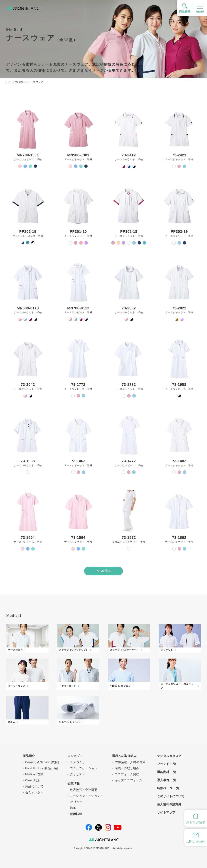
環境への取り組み (127, 769)
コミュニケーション (84, 769)
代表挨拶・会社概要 (84, 790)
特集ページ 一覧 (168, 788)
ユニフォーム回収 (127, 775)
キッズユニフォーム (128, 781)
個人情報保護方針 (169, 805)
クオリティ (78, 775)
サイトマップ (166, 813)
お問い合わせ (196, 841)
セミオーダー (34, 793)
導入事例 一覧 (167, 780)
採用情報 (76, 814)
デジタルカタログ (169, 756)
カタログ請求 (196, 822)
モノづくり (78, 762)
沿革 (73, 808)
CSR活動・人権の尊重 (130, 762)
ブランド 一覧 (167, 764)
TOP (9, 82)
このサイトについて (171, 797)
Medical (20, 82)
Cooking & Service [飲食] (42, 762)
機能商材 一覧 (167, 772)
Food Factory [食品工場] (42, 769)
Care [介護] (33, 781)
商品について (34, 787)
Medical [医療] (35, 775)
